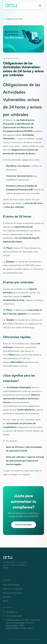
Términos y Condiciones (13, 589)
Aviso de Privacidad (11, 585)
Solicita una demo (24, 525)
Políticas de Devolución (13, 593)
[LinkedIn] (5, 573)
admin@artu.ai (10, 612)
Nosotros (7, 597)
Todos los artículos (13, 19)
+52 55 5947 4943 (12, 616)
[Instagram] (11, 573)
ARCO (6, 601)
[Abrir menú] (40, 5)
